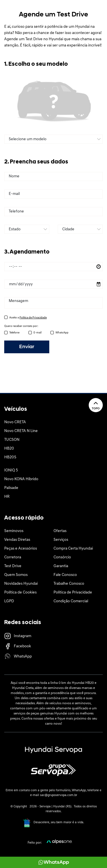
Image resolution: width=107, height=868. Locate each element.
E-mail (37, 333)
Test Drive (13, 566)
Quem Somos (16, 575)
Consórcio (62, 557)
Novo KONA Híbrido (21, 479)
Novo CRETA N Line (21, 431)
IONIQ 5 (11, 470)
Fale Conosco (65, 575)
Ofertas (60, 531)
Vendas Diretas (17, 540)
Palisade (11, 488)
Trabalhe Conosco (69, 584)
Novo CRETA (15, 422)
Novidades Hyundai (21, 584)
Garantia (61, 566)
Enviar (27, 347)
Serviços (61, 540)
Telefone (14, 333)
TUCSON (12, 440)
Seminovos (14, 531)
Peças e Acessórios (21, 549)
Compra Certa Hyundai (73, 549)
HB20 (9, 449)
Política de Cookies (20, 593)
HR (7, 497)
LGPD (9, 601)
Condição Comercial (71, 601)
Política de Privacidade (73, 593)
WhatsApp (62, 333)
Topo (96, 405)
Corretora (13, 557)
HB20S (10, 457)
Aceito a (28, 318)
